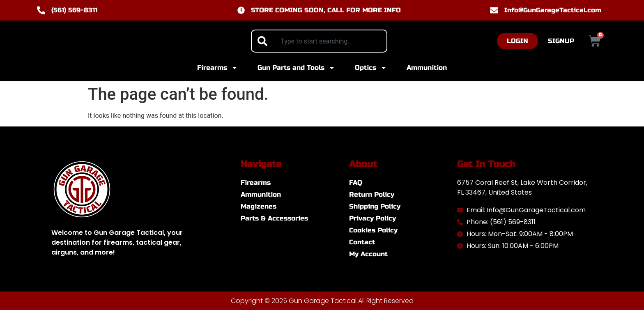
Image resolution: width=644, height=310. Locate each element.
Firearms (217, 68)
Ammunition (427, 68)
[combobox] (319, 41)
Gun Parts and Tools (296, 68)
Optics (371, 68)
